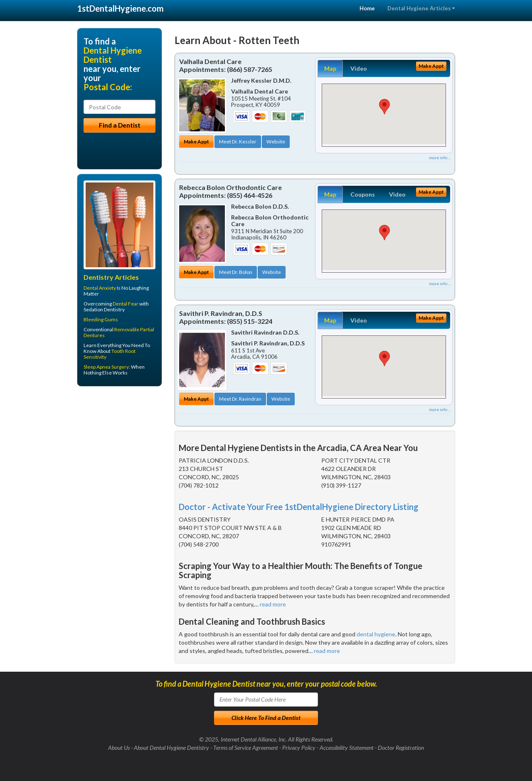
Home (367, 8)
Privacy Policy (299, 748)
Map (330, 68)
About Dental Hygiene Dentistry (171, 748)
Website (276, 142)
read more (273, 604)
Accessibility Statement (347, 748)
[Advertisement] (119, 457)
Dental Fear (126, 304)
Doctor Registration (401, 748)
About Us (119, 748)
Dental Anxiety (100, 288)
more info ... (440, 158)
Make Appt (196, 142)
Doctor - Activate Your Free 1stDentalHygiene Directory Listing (299, 507)
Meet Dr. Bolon (236, 272)
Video (359, 68)
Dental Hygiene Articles (421, 8)
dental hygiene (376, 634)
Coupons (363, 194)
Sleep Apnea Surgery (106, 367)
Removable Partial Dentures (119, 332)
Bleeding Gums (101, 319)
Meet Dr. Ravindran (240, 399)
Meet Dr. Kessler (238, 142)
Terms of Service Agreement (246, 748)
